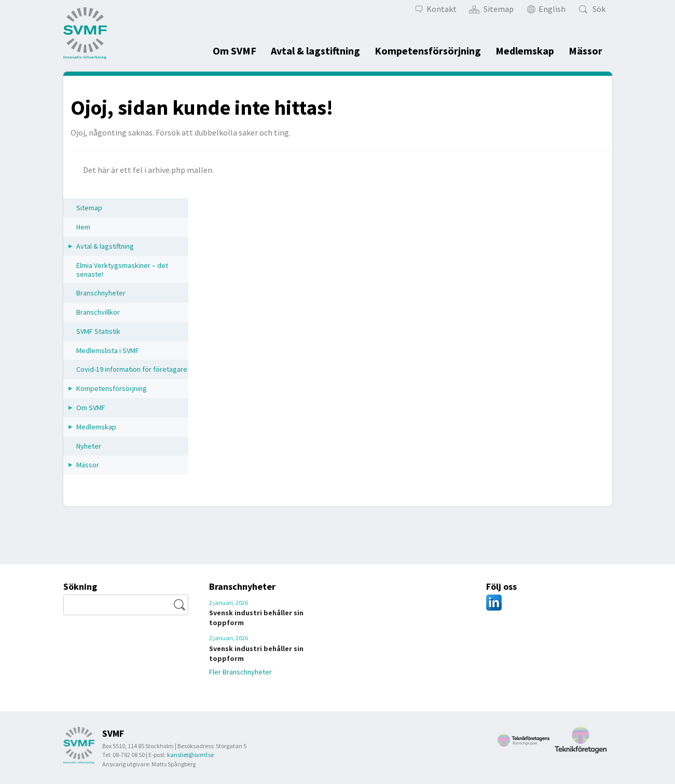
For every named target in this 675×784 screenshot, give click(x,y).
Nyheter (89, 446)
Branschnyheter (101, 293)
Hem (83, 227)
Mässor (586, 51)
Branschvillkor (98, 312)
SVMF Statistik (98, 331)
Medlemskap (525, 51)
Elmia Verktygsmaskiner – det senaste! (122, 270)
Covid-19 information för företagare (132, 369)
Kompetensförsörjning (428, 51)
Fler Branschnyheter (245, 671)
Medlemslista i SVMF (108, 350)
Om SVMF (235, 51)
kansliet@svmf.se (190, 755)
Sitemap (89, 208)
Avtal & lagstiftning (315, 51)
